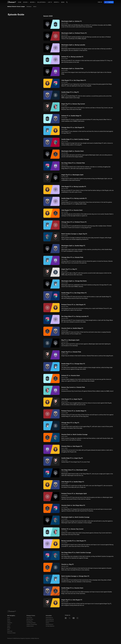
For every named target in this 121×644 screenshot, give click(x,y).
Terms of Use (29, 618)
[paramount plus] (12, 2)
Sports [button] (56, 2)
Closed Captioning (50, 619)
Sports (9, 626)
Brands (9, 628)
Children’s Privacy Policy (32, 624)
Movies (9, 621)
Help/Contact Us (49, 618)
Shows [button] (25, 2)
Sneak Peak (10, 631)
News (63, 2)
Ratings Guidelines (50, 621)
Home (20, 2)
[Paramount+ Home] (12, 611)
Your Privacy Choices (31, 623)
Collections (10, 623)
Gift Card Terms (30, 619)
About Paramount (49, 624)
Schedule (29, 7)
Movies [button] (32, 2)
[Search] (67, 2)
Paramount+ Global (11, 633)
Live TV (50, 2)
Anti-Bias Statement (50, 626)
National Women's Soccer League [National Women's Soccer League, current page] (16, 7)
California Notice (30, 626)
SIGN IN (100, 2)
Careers (47, 623)
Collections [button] (41, 2)
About (35, 7)
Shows (9, 619)
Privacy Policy (29, 621)
